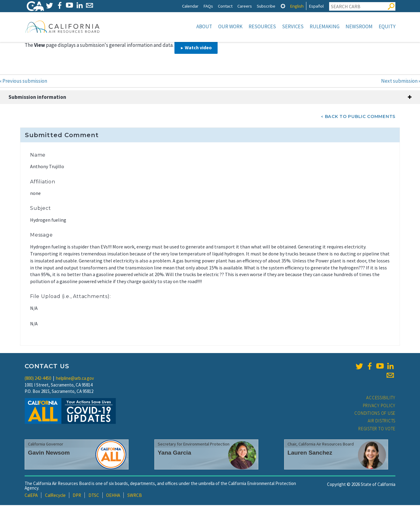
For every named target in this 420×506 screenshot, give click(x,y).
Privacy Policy (379, 406)
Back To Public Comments (360, 117)
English (297, 6)
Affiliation (43, 182)
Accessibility (381, 398)
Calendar (190, 6)
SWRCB (135, 496)
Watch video (198, 48)
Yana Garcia (174, 453)
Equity (387, 26)
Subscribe (266, 6)
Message (41, 236)
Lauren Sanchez (310, 453)
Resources (262, 26)
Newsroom (359, 26)
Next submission (401, 81)
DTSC (94, 496)
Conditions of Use (375, 414)
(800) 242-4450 (38, 379)
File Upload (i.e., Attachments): (71, 297)
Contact (225, 6)
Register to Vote (377, 429)
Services (293, 26)
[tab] (283, 6)
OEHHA (113, 496)
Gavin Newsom (49, 453)
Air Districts (382, 421)
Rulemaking (325, 26)
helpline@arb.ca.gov (75, 379)
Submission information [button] (37, 98)
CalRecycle (55, 496)
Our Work (230, 26)
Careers (245, 6)
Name (38, 156)
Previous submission (24, 81)
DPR (77, 496)
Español (316, 6)
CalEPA (31, 496)
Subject (41, 209)
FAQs (208, 6)
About (204, 26)
